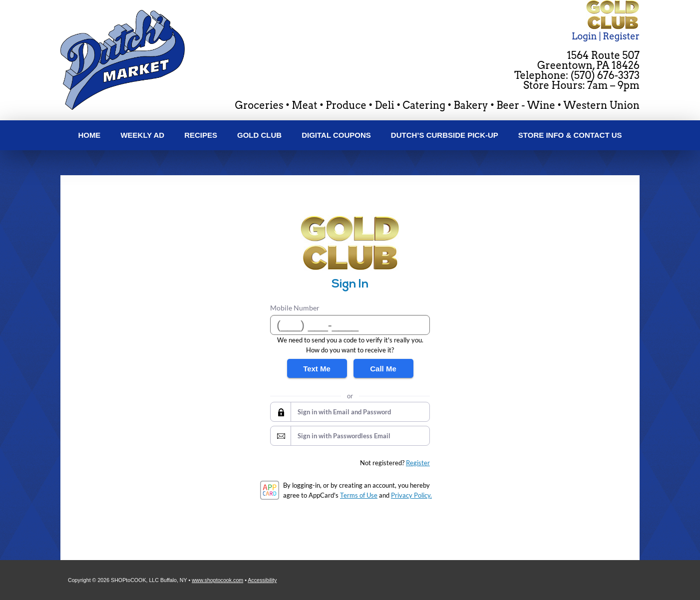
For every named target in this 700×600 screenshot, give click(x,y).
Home (89, 135)
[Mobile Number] (350, 325)
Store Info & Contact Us (570, 135)
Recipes (201, 135)
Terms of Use (359, 495)
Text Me (317, 369)
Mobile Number (295, 308)
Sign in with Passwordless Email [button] (344, 436)
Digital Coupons (336, 135)
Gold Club (259, 135)
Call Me (383, 369)
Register (621, 36)
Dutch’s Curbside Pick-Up (445, 135)
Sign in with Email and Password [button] (344, 412)
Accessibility (262, 580)
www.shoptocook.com (217, 580)
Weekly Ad (142, 135)
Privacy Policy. (411, 495)
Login (584, 36)
